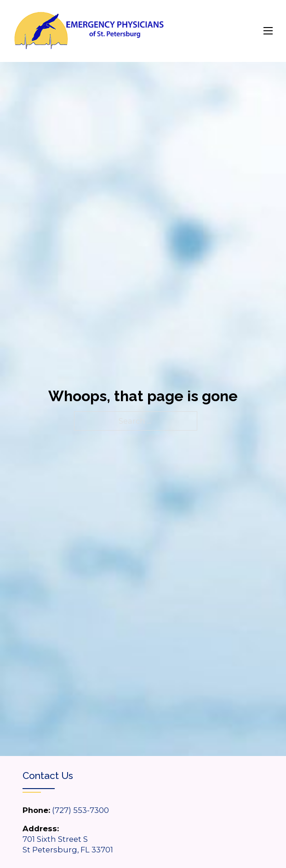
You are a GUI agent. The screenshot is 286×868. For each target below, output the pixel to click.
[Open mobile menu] (268, 31)
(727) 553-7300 (80, 810)
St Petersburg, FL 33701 (68, 850)
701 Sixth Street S (55, 839)
